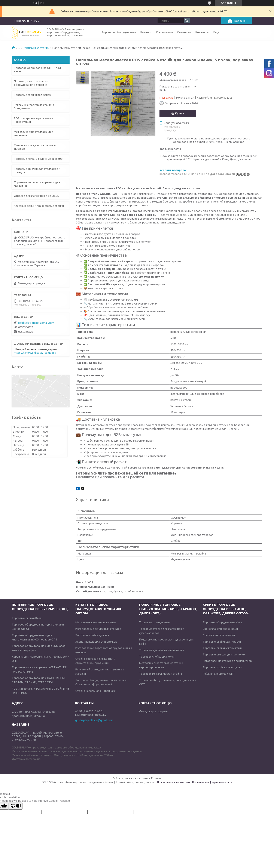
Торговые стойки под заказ (32, 95)
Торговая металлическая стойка (161, 674)
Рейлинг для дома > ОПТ (219, 674)
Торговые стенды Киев (154, 622)
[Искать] (187, 21)
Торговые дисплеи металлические (162, 650)
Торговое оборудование (119, 32)
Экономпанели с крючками (220, 629)
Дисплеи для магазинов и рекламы (37, 196)
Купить (180, 113)
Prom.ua (156, 778)
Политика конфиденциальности (212, 782)
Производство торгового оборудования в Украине (31, 83)
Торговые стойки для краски (222, 642)
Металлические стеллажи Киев (96, 622)
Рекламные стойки (36, 48)
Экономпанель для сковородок (96, 642)
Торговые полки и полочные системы (39, 159)
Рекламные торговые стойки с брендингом (34, 106)
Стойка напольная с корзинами (96, 691)
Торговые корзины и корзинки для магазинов (37, 184)
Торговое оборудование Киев (222, 622)
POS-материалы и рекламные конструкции (34, 120)
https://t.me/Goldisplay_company (35, 353)
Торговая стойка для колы (157, 657)
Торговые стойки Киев (27, 618)
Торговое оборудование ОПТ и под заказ (37, 69)
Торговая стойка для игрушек (222, 667)
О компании (164, 32)
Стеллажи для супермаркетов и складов (35, 147)
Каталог (146, 32)
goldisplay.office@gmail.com (36, 323)
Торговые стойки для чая (92, 635)
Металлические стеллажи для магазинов (34, 133)
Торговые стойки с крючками (222, 648)
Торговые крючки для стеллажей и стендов (37, 170)
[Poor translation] (16, 806)
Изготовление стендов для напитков (227, 661)
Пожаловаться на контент (174, 782)
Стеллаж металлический (219, 635)
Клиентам (184, 32)
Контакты (202, 32)
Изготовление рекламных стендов (98, 629)
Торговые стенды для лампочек (224, 654)
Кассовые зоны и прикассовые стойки (39, 206)
